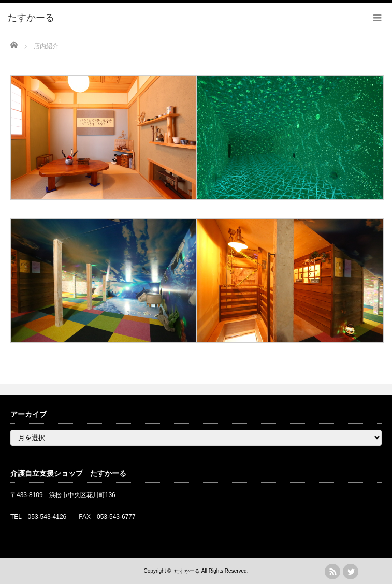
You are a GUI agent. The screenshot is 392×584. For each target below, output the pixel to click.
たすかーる (187, 571)
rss (332, 572)
